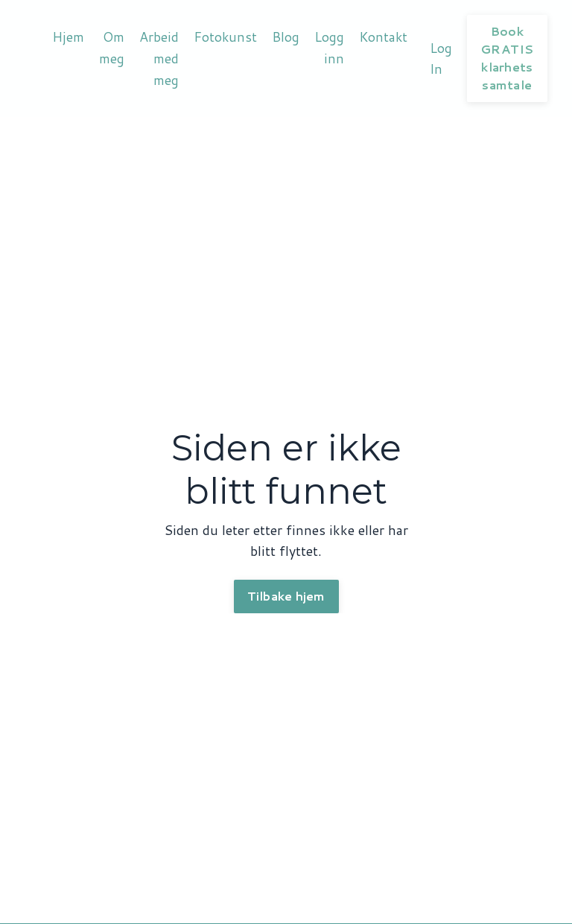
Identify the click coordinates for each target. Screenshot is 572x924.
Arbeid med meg (159, 58)
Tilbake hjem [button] (286, 597)
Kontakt (385, 37)
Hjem (68, 37)
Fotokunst (226, 37)
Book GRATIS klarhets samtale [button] (509, 58)
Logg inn (330, 47)
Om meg (112, 47)
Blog (286, 37)
